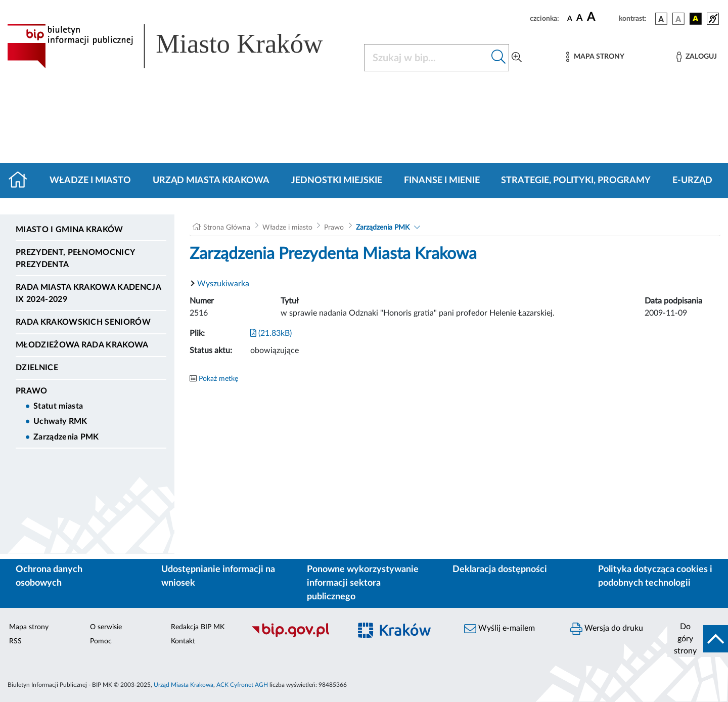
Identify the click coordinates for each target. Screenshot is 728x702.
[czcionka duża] (601, 17)
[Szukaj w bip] (499, 58)
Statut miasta (58, 406)
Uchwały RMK (60, 421)
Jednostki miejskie (337, 181)
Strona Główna (227, 228)
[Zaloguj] (697, 57)
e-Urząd (692, 181)
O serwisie (106, 627)
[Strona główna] (22, 181)
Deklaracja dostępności (500, 569)
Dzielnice (37, 368)
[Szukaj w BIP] (426, 58)
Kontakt (183, 641)
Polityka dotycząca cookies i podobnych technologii (655, 576)
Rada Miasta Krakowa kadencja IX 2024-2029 (88, 293)
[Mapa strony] (595, 57)
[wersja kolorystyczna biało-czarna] (678, 19)
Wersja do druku (607, 629)
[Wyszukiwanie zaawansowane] (517, 58)
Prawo (32, 391)
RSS (15, 641)
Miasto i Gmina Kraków (70, 230)
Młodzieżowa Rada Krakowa (82, 345)
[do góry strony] (698, 639)
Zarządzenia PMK (66, 437)
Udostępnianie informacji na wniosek (218, 576)
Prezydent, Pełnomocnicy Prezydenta (75, 258)
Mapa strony (29, 627)
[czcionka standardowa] (570, 18)
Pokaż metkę (218, 379)
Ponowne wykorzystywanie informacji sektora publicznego (363, 583)
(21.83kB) (271, 333)
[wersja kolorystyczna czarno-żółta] (696, 19)
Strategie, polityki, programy (576, 181)
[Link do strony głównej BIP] (179, 46)
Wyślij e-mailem (499, 629)
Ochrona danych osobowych (49, 576)
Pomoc (101, 641)
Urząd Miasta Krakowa (211, 181)
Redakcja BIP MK (198, 627)
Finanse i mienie (442, 181)
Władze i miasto (90, 181)
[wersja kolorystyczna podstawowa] (661, 19)
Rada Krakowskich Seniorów (83, 322)
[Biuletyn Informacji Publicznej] (296, 636)
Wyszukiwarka (223, 284)
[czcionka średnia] (580, 18)
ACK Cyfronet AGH (242, 685)
